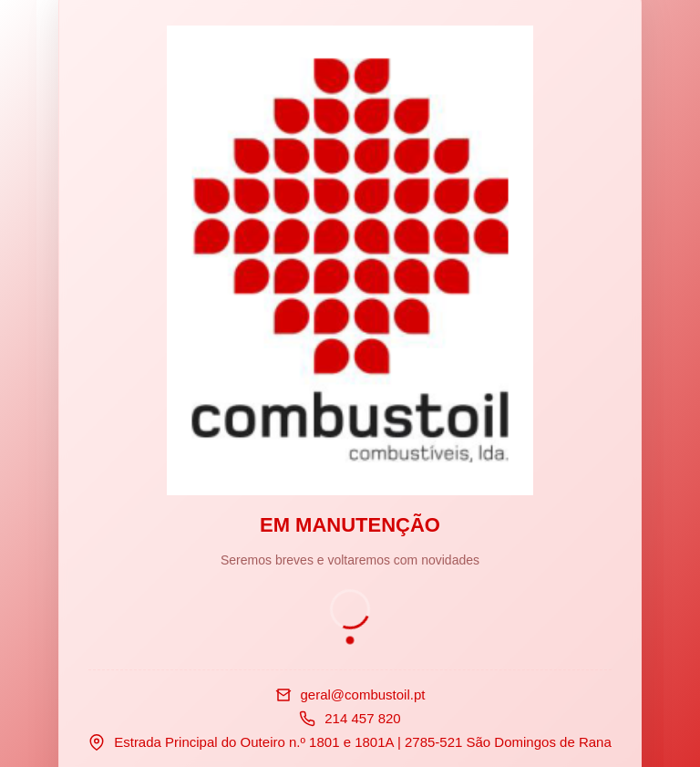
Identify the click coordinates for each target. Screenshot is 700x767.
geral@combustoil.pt (363, 694)
